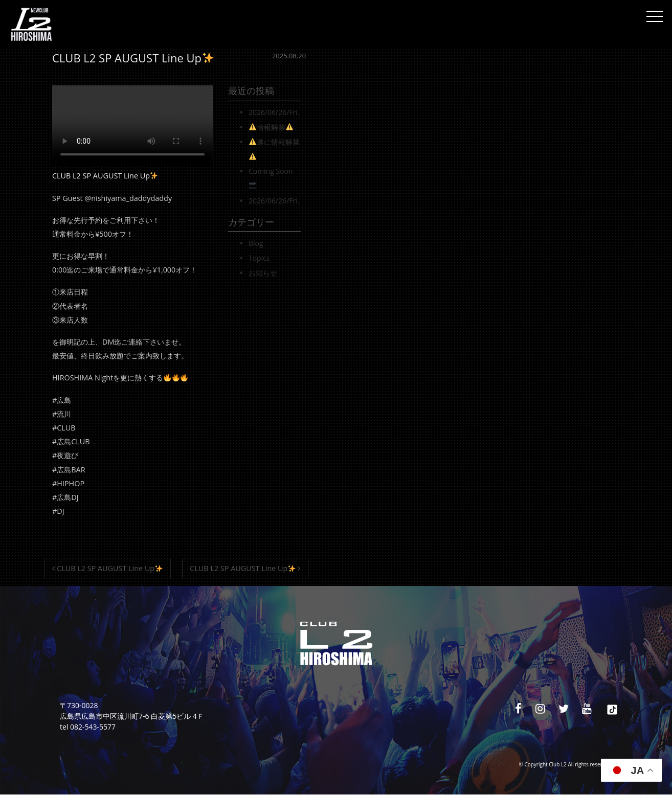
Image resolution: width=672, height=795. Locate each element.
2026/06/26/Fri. (274, 112)
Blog (256, 243)
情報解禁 (271, 127)
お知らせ (263, 273)
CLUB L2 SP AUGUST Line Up (107, 568)
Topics (259, 258)
